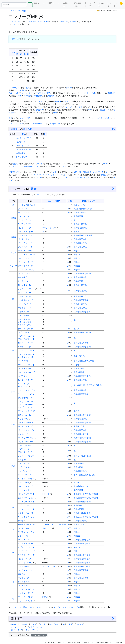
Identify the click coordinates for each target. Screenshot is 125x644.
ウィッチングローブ (26, 372)
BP (45, 134)
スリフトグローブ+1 (26, 390)
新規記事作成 (77, 5)
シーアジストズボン (26, 426)
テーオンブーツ (24, 475)
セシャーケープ (24, 559)
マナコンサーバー (18, 627)
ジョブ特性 (21, 11)
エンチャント (48, 524)
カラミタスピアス (25, 585)
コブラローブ (24, 332)
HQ (30, 607)
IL (71, 201)
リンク (116, 5)
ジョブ (11, 11)
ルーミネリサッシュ (26, 517)
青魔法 (15, 164)
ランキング (101, 5)
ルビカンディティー (26, 224)
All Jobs (77, 251)
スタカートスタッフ (26, 235)
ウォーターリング (25, 597)
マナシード (26, 93)
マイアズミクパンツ (26, 423)
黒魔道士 (33, 21)
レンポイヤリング (25, 593)
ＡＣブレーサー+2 (25, 404)
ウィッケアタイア (42, 607)
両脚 (13, 424)
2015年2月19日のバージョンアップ (47, 175)
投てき (13, 253)
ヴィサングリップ (25, 262)
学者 (40, 21)
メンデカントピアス (26, 589)
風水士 (46, 21)
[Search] (14, 5)
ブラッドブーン (32, 630)
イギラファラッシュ (26, 449)
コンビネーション (60, 607)
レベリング (70, 107)
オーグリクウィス (25, 438)
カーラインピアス (25, 570)
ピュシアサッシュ (25, 498)
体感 (55, 113)
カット (66, 101)
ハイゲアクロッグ (25, 479)
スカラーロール (37, 124)
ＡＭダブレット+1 (25, 357)
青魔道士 (64, 21)
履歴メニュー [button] (54, 3)
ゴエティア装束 (21, 607)
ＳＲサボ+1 (23, 460)
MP (18, 39)
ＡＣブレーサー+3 (25, 407)
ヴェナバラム (24, 239)
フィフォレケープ (25, 563)
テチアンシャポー (25, 289)
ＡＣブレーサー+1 (25, 402)
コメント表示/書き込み (28, 635)
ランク (12, 52)
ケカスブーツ (24, 482)
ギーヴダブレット (25, 361)
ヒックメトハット (25, 281)
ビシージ (46, 494)
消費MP (69, 88)
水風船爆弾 (21, 153)
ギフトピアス (24, 578)
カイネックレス (24, 528)
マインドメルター (25, 232)
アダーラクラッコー (26, 467)
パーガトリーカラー (26, 524)
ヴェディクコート (25, 368)
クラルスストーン (25, 247)
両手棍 (13, 237)
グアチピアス (24, 582)
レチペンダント (24, 536)
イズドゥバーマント (26, 547)
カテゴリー (92, 5)
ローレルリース (24, 285)
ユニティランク (49, 228)
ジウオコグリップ (25, 266)
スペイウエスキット (26, 350)
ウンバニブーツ (24, 471)
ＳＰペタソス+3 (25, 325)
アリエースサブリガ (26, 411)
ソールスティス (24, 220)
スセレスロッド (24, 216)
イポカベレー (24, 312)
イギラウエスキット (26, 336)
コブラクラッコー (25, 442)
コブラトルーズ (24, 415)
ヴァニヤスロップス (26, 430)
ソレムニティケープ (26, 551)
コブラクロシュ (24, 273)
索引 (85, 5)
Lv (39, 134)
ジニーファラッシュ (26, 452)
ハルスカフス (24, 384)
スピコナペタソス (25, 315)
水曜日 (45, 597)
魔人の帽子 (23, 277)
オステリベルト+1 (25, 513)
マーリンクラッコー (26, 490)
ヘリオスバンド (24, 304)
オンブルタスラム (25, 251)
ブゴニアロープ (24, 505)
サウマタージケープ (26, 555)
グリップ (13, 266)
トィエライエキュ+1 (26, 205)
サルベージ (47, 528)
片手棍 (13, 218)
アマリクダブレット (26, 354)
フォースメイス (24, 209)
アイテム (16, 24)
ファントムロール (16, 124)
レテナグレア (22, 157)
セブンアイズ (24, 212)
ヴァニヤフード (24, 308)
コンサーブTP (16, 630)
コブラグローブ (24, 376)
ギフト (15, 166)
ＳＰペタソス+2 (25, 322)
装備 (10, 118)
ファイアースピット (24, 149)
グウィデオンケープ (26, 543)
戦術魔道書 (37, 96)
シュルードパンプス (26, 456)
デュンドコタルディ (26, 329)
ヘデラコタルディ (25, 347)
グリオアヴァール (25, 243)
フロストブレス (23, 146)
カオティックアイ (24, 138)
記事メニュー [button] (39, 3)
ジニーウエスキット (26, 339)
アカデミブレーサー (26, 398)
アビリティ (41, 93)
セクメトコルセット (26, 509)
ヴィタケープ (24, 540)
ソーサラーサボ (24, 445)
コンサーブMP (15, 88)
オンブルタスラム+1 (26, 254)
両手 (13, 392)
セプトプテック (24, 228)
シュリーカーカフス (26, 394)
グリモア (27, 96)
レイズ (107, 110)
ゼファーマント (23, 142)
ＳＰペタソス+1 (25, 319)
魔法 (13, 39)
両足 (13, 466)
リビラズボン (24, 419)
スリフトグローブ (25, 380)
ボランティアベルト (26, 494)
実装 (18, 172)
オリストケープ (24, 566)
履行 (18, 93)
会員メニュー (67, 5)
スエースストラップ (26, 270)
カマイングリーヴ (25, 486)
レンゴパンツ (24, 434)
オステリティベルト (26, 502)
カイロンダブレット (26, 365)
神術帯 (21, 521)
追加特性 (73, 21)
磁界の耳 (22, 574)
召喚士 (11, 93)
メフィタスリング (25, 601)
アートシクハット (25, 296)
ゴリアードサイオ (25, 343)
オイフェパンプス (25, 463)
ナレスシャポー (24, 293)
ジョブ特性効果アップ (29, 166)
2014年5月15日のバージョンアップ (89, 172)
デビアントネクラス (26, 532)
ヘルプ (109, 5)
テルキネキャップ (25, 300)
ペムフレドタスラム (26, 258)
